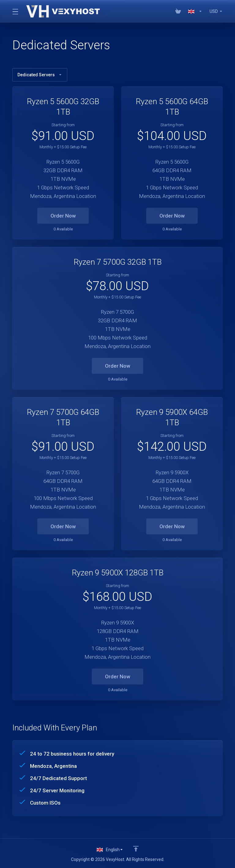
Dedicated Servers (40, 75)
